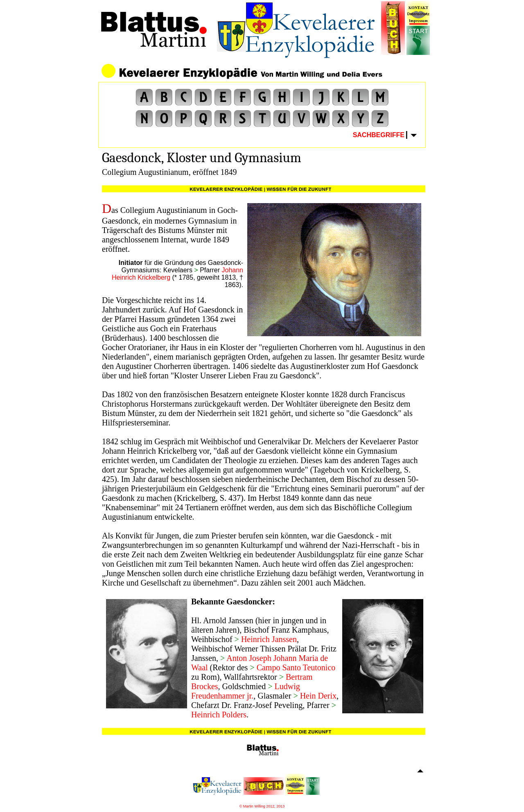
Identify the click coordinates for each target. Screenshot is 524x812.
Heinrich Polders (219, 715)
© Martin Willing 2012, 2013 (262, 806)
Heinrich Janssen (268, 639)
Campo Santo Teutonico (296, 667)
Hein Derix (317, 696)
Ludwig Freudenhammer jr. (246, 691)
